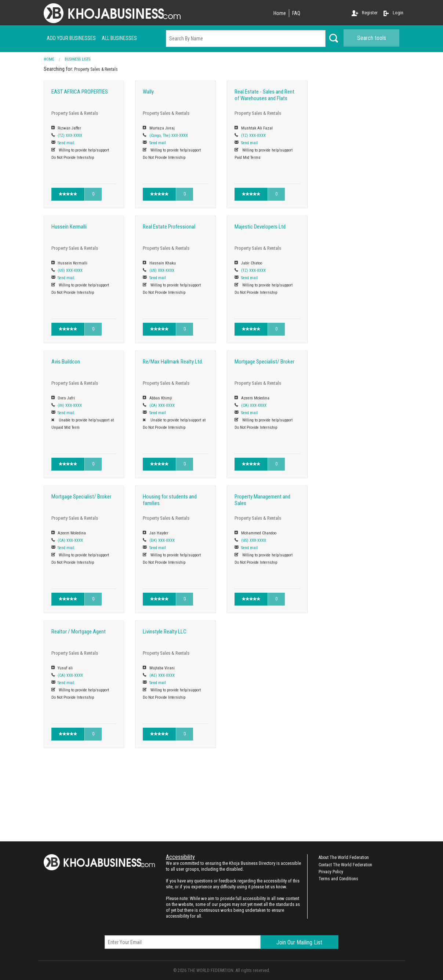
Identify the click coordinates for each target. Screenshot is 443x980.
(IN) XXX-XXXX (70, 405)
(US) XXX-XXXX (70, 270)
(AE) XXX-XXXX (162, 675)
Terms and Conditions (338, 879)
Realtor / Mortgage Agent (79, 632)
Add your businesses (71, 38)
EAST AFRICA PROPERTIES (80, 92)
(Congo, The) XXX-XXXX (169, 136)
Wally (148, 92)
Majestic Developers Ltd (260, 227)
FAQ (296, 13)
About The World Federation (344, 857)
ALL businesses (119, 38)
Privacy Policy (331, 872)
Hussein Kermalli (69, 227)
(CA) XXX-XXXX (162, 405)
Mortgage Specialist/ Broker (264, 362)
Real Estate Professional (169, 227)
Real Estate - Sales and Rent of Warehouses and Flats (264, 95)
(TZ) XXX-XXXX (70, 136)
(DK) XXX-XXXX (162, 540)
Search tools (372, 38)
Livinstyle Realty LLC (165, 632)
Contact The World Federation (345, 865)
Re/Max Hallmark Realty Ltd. (173, 362)
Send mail (66, 143)
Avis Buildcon (66, 362)
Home (280, 13)
